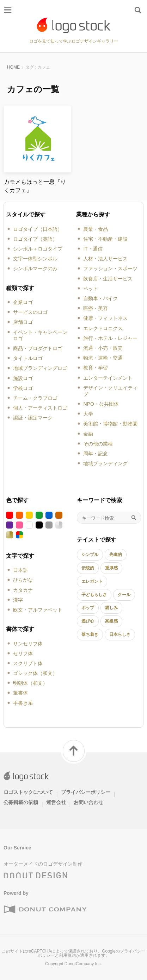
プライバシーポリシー (86, 792)
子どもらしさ (94, 595)
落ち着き (90, 634)
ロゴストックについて (28, 792)
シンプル (90, 555)
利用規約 (67, 955)
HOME (13, 67)
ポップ (88, 608)
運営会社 (56, 802)
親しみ (111, 608)
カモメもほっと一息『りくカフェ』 (35, 186)
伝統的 (88, 568)
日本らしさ (120, 634)
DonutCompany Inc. (83, 964)
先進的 (116, 555)
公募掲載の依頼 (21, 802)
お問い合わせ (88, 802)
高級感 (111, 621)
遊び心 (88, 621)
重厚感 (111, 568)
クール (124, 595)
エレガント (92, 581)
